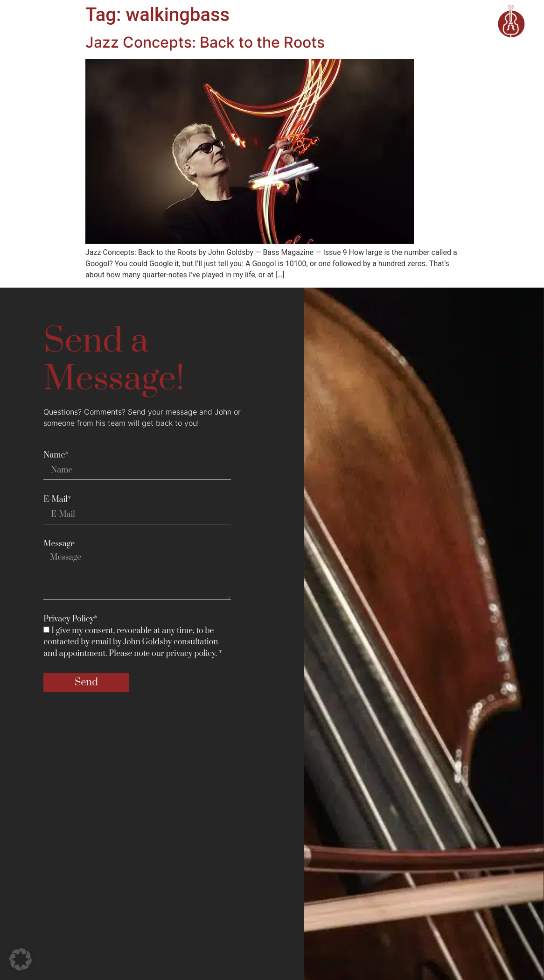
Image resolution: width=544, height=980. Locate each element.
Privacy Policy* (70, 619)
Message (59, 544)
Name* (56, 455)
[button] (21, 959)
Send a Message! (114, 361)
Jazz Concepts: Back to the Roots (205, 42)
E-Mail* (57, 500)
